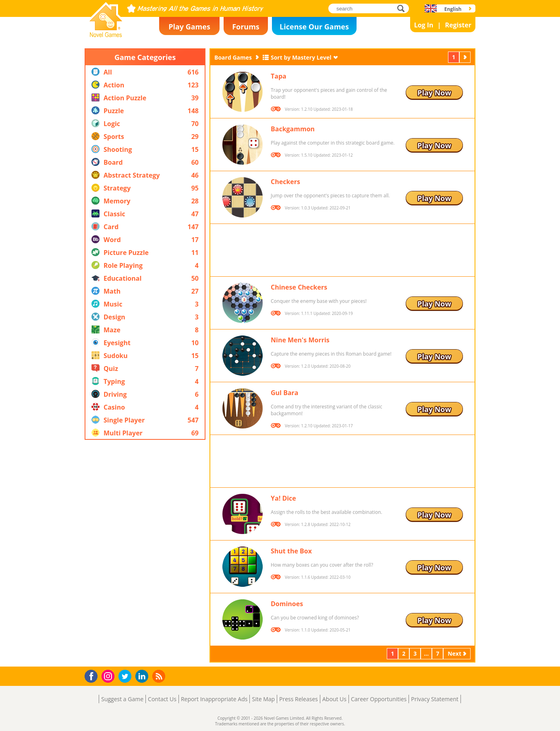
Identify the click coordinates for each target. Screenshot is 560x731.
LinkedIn (143, 676)
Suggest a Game (122, 699)
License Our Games (314, 27)
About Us (334, 699)
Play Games (189, 27)
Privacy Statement (435, 699)
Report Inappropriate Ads (214, 699)
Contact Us (162, 699)
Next (466, 57)
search (403, 8)
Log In (424, 25)
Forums (246, 27)
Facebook (93, 675)
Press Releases (299, 699)
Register (458, 25)
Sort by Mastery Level (301, 57)
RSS (160, 676)
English (453, 9)
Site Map (263, 699)
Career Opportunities (379, 699)
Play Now (434, 93)
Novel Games (105, 35)
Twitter (127, 677)
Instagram (109, 676)
